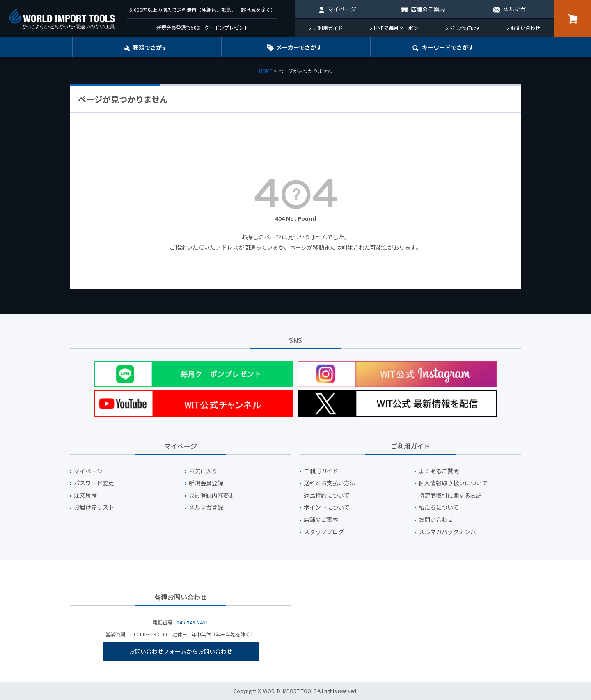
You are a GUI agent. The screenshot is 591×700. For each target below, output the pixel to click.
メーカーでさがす (299, 47)
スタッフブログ (324, 532)
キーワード (448, 47)
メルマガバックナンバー (450, 532)
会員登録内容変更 (212, 495)
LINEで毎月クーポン (396, 28)
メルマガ (514, 9)
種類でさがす (150, 47)
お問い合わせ (525, 28)
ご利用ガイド (328, 28)
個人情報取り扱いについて (453, 483)
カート (573, 18)
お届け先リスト (94, 507)
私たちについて (439, 507)
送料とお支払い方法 (330, 483)
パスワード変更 (94, 483)
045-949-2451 (192, 622)
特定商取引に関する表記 (450, 495)
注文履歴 (85, 495)
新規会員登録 (206, 483)
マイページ (342, 9)
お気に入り (203, 471)
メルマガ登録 (206, 507)
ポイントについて (327, 507)
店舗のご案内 (428, 9)
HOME (266, 71)
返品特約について (327, 495)
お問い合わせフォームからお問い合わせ (181, 651)
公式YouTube (465, 28)
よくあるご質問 (439, 471)
